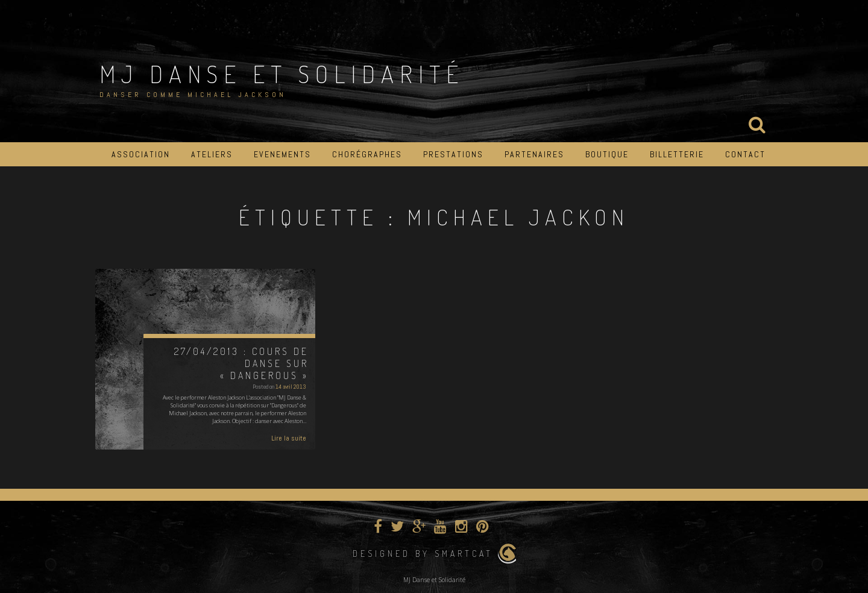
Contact (745, 154)
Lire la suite (289, 438)
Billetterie (677, 154)
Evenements (282, 154)
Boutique (607, 154)
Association (141, 154)
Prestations (453, 154)
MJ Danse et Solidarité (282, 74)
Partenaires (534, 154)
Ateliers (212, 154)
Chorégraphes (367, 154)
